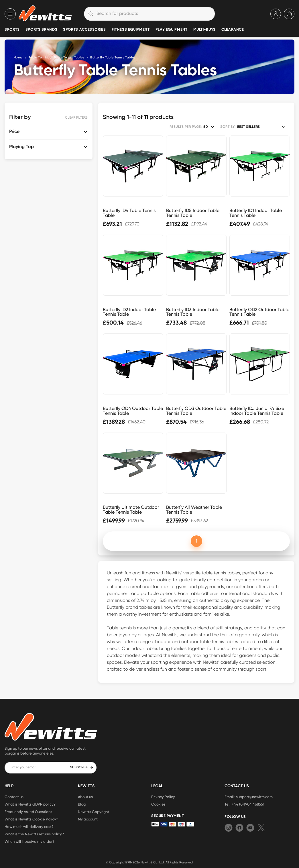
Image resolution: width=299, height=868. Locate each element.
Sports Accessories (84, 30)
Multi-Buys (204, 30)
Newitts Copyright (94, 812)
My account (88, 819)
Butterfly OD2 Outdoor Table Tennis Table (259, 312)
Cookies (158, 804)
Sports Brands (41, 30)
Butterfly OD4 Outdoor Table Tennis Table (133, 411)
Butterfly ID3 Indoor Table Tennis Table (193, 312)
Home (18, 57)
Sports (12, 30)
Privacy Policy (163, 797)
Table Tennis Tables (69, 57)
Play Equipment (172, 30)
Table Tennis (38, 57)
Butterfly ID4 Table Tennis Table (129, 213)
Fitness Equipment (131, 30)
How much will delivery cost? (29, 826)
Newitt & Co (149, 862)
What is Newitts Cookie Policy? (31, 819)
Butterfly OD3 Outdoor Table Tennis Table (196, 411)
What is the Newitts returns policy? (34, 834)
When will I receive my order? (29, 841)
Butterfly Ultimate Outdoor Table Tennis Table (131, 510)
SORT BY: (228, 127)
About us (85, 797)
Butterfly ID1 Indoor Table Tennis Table (256, 213)
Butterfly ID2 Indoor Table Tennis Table (129, 312)
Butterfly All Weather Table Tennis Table (194, 510)
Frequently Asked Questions (28, 812)
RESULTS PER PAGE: (186, 127)
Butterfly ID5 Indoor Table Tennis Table (193, 213)
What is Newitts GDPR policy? (30, 804)
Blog (82, 804)
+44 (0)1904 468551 (248, 804)
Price (14, 132)
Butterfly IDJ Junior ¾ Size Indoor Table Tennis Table (257, 411)
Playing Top (21, 147)
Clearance (233, 30)
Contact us (14, 797)
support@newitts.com (254, 797)
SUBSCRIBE (82, 767)
